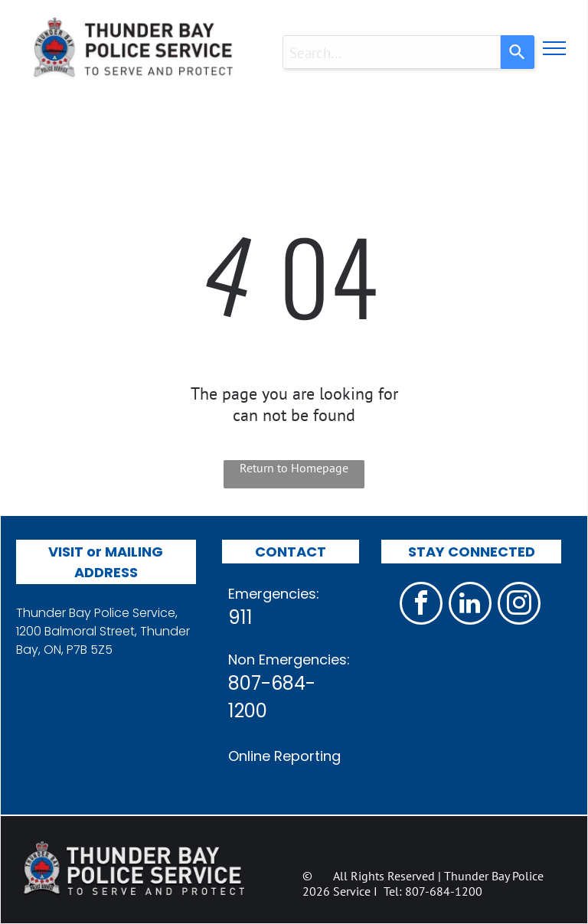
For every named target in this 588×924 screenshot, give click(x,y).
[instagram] (519, 605)
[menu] (554, 48)
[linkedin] (470, 605)
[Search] (518, 52)
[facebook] (421, 605)
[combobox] (392, 52)
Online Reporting (284, 756)
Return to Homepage (294, 468)
